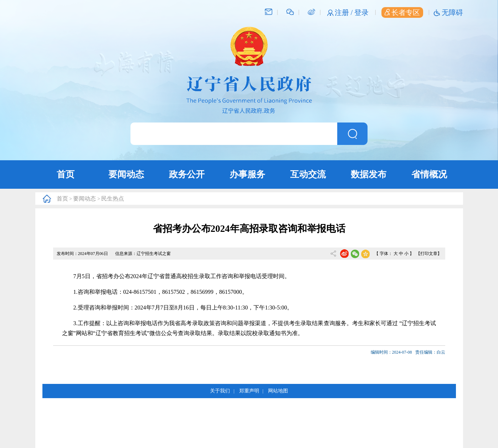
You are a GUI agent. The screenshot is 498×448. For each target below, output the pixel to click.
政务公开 (187, 174)
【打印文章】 (429, 254)
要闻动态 (126, 174)
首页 (66, 174)
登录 (361, 12)
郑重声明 (249, 391)
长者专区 (402, 12)
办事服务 (247, 174)
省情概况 (429, 174)
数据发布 (369, 174)
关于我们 (220, 391)
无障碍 (452, 12)
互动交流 (308, 174)
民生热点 (113, 199)
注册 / (345, 12)
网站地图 (278, 391)
